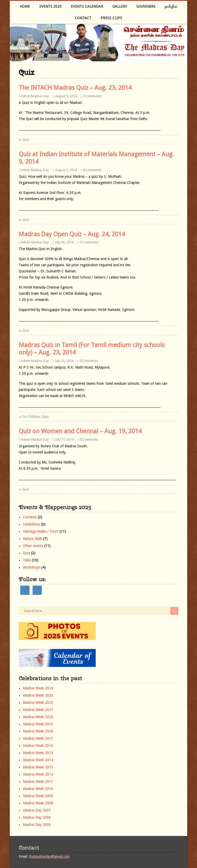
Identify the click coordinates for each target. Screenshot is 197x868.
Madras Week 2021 (38, 710)
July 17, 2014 (64, 440)
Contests (30, 517)
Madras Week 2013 (38, 767)
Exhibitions (31, 524)
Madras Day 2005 (37, 825)
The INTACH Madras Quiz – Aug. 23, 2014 (75, 88)
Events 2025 (50, 6)
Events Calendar (87, 6)
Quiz (26, 140)
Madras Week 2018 (38, 731)
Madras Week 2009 (38, 796)
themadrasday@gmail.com (49, 856)
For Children (31, 417)
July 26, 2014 (64, 242)
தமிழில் (171, 6)
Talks (27, 560)
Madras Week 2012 (38, 774)
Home (25, 6)
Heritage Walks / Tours (41, 531)
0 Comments (92, 96)
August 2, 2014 (66, 170)
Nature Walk (32, 539)
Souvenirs (146, 6)
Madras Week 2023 (38, 695)
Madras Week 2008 (38, 803)
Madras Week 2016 (38, 746)
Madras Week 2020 (38, 717)
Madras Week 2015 (38, 753)
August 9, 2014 (66, 96)
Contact (83, 18)
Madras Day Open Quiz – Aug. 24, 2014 (72, 234)
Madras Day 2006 (37, 817)
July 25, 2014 (64, 361)
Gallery (120, 6)
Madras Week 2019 (38, 724)
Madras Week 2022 (38, 703)
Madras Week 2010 (38, 789)
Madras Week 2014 (38, 760)
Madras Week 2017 (38, 738)
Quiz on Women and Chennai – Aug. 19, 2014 (80, 431)
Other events (33, 546)
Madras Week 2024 (38, 688)
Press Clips (111, 18)
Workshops (32, 567)
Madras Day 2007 (37, 810)
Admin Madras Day (35, 96)
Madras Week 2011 (38, 782)
